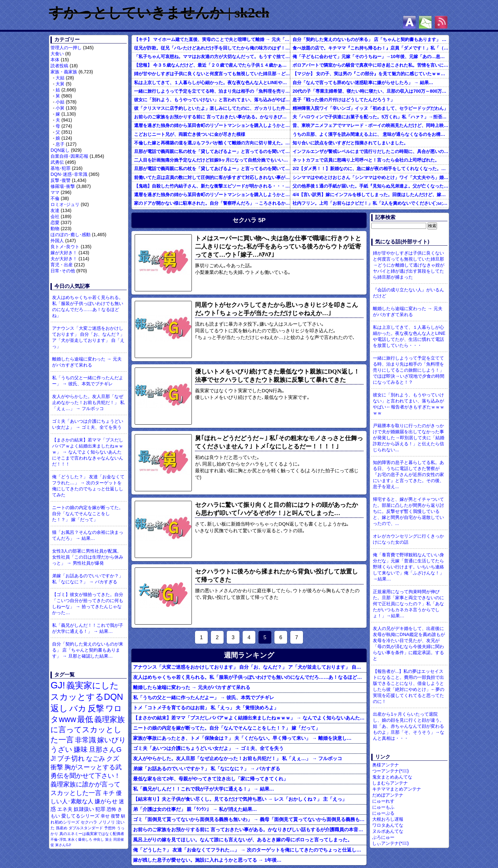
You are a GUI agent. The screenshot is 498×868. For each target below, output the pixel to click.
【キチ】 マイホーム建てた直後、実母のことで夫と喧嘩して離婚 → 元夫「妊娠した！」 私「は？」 (212, 39)
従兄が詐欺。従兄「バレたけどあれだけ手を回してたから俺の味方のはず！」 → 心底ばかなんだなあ (212, 48)
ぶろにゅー (383, 837)
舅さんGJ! (63, 845)
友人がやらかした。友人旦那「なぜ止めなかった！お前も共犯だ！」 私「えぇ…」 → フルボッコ (88, 402)
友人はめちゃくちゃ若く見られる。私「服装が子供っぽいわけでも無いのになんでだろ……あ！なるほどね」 (88, 306)
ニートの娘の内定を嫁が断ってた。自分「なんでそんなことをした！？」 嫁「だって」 (88, 514)
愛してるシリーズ (80, 816)
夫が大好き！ (64, 259)
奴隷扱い (84, 809)
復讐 (115, 816)
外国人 (57, 241)
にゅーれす (383, 801)
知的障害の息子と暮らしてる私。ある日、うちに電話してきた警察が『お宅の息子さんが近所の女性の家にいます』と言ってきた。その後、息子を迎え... (408, 474)
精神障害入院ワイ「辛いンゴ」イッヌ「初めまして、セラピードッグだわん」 (370, 108)
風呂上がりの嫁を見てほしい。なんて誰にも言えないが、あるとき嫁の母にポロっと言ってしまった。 (243, 840)
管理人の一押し (66, 48)
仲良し (99, 839)
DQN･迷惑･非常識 (69, 174)
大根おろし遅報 (388, 819)
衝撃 (57, 767)
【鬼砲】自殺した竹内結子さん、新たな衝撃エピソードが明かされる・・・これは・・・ (212, 186)
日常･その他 (63, 271)
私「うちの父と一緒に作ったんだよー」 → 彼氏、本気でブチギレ (88, 381)
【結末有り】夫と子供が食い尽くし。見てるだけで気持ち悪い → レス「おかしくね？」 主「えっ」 (240, 799)
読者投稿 (59, 66)
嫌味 (81, 750)
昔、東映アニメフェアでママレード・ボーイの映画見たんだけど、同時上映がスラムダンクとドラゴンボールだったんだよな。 (371, 125)
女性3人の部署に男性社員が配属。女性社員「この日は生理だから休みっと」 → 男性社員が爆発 (88, 557)
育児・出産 (62, 265)
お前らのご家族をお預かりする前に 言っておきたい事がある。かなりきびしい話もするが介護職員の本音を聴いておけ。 (212, 117)
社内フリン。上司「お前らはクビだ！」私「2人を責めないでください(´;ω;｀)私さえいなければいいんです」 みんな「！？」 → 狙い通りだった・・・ (371, 203)
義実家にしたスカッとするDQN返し (87, 697)
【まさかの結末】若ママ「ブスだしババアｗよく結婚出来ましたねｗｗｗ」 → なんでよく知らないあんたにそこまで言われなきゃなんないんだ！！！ (88, 452)
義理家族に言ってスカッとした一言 (88, 730)
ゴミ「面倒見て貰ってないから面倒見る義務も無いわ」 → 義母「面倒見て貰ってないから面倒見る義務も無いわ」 (250, 819)
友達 (55, 210)
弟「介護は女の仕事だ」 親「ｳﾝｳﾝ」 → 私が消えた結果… (195, 809)
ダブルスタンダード (86, 828)
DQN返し (60, 150)
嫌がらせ (106, 801)
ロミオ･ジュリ (65, 204)
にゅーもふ (383, 807)
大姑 (60, 78)
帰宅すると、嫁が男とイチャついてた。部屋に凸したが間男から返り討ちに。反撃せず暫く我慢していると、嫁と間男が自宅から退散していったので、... (408, 511)
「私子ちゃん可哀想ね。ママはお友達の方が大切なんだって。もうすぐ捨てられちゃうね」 (212, 56)
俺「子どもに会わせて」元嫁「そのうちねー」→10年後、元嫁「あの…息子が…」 (371, 56)
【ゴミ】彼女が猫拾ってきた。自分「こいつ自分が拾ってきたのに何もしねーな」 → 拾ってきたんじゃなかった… (88, 603)
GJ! (58, 685)
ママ (55, 192)
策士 (109, 839)
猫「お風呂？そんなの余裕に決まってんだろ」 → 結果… (88, 535)
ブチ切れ (71, 758)
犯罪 (100, 809)
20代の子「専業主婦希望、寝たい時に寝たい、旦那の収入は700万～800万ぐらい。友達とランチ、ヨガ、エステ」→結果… (371, 91)
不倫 (55, 198)
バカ (78, 708)
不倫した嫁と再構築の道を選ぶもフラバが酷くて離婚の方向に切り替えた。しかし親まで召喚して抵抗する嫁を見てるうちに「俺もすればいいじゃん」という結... (212, 143)
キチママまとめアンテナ (397, 789)
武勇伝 (57, 162)
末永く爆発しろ (80, 839)
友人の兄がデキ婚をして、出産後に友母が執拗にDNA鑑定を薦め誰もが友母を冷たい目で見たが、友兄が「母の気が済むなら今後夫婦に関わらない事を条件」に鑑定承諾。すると (409, 643)
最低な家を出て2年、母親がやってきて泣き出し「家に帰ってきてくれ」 (211, 779)
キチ (109, 793)
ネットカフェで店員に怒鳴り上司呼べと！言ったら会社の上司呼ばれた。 (366, 160)
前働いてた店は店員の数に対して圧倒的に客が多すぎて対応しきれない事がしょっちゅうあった (212, 177)
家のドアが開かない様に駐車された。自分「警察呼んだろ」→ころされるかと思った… (212, 203)
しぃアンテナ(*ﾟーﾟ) (390, 843)
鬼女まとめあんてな (392, 777)
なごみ (96, 759)
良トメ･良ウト (65, 247)
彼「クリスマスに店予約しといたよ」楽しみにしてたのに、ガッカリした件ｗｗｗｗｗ (212, 108)
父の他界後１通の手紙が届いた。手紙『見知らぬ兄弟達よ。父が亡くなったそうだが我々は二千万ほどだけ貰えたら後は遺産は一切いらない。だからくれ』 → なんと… (371, 186)
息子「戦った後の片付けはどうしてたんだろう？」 (344, 100)
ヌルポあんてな (388, 831)
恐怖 (111, 809)
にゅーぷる (383, 813)
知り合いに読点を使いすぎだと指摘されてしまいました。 (350, 143)
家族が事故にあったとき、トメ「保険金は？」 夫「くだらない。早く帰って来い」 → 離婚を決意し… (242, 738)
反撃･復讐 (61, 180)
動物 (55, 229)
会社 (55, 216)
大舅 (60, 84)
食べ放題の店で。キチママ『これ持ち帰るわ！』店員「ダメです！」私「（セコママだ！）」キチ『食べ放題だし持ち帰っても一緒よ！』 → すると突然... (371, 48)
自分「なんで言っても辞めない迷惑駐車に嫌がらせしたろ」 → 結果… (363, 83)
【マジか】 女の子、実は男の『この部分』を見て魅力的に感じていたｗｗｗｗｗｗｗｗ (371, 74)
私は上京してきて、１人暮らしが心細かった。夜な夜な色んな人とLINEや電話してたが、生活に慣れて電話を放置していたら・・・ (212, 83)
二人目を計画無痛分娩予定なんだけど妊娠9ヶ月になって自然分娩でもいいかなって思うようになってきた (212, 160)
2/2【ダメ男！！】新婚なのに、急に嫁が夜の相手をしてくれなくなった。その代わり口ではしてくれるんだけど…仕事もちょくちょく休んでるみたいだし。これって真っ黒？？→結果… (371, 169)
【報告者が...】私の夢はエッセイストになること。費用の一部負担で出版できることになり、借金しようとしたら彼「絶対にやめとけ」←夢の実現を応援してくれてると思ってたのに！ (408, 686)
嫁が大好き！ (64, 253)
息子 (60, 144)
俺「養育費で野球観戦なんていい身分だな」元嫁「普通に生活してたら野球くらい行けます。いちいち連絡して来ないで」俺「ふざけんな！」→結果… (408, 567)
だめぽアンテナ (388, 795)
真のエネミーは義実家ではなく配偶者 (92, 834)
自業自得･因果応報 (69, 156)
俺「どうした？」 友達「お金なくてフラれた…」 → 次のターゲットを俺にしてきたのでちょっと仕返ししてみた (88, 486)
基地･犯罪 (61, 168)
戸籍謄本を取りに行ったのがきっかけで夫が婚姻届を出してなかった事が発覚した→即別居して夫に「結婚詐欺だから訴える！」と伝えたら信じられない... (408, 438)
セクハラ (89, 822)
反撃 (96, 708)
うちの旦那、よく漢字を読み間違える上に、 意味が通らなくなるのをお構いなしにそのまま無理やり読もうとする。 (371, 134)
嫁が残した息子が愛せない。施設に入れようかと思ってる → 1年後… (207, 860)
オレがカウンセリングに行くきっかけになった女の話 (408, 539)
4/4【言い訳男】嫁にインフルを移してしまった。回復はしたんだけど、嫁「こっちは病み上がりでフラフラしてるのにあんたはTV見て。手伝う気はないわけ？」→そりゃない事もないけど (371, 195)
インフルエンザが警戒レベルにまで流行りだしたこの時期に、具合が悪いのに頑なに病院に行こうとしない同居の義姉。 (371, 151)
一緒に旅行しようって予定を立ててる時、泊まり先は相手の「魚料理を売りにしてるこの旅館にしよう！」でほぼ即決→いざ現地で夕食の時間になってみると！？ (212, 91)
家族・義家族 (64, 72)
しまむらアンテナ (390, 783)
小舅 (60, 108)
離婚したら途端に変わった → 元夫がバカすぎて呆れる (87, 362)
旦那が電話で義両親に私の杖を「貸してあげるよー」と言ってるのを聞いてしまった (212, 151)
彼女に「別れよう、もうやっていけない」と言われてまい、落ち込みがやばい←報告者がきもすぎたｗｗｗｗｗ (212, 100)
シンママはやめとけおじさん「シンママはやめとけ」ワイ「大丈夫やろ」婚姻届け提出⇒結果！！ (371, 177)
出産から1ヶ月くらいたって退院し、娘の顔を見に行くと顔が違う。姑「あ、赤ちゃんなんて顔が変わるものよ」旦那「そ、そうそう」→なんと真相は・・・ (408, 726)
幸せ (105, 816)
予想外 (110, 828)
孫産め (62, 828)
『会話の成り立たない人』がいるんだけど (408, 293)
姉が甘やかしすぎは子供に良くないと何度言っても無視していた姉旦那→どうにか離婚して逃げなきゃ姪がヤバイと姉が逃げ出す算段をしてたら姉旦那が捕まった (212, 74)
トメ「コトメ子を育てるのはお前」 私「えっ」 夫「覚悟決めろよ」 (206, 708)
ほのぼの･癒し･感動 (71, 235)
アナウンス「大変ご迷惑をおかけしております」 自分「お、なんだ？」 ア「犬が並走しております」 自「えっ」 (88, 337)
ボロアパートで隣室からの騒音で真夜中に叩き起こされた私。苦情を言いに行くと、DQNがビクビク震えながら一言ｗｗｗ (371, 65)
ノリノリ (107, 822)
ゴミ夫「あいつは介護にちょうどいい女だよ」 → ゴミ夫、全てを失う (88, 424)
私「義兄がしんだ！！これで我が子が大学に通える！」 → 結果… (88, 628)
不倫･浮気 (58, 839)
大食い (57, 54)
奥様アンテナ (386, 765)
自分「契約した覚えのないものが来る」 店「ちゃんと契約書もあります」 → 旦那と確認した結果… (88, 650)
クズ (113, 759)
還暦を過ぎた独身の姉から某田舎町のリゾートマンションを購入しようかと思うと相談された (212, 125)
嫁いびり (112, 740)
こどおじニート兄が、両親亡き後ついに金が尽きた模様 (190, 134)
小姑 (60, 102)
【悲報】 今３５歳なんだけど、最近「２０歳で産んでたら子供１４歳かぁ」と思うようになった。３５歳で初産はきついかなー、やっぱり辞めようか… (212, 65)
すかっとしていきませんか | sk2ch (159, 13)
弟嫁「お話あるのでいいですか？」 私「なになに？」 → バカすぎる (88, 579)
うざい (61, 749)
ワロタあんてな (388, 825)
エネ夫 (65, 809)
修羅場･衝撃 (63, 186)
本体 (55, 60)
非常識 (85, 740)
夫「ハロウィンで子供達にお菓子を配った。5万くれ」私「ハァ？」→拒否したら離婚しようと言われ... (371, 117)
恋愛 (55, 222)
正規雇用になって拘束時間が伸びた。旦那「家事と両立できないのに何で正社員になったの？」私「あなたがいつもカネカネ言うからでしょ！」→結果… (408, 604)
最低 (85, 719)
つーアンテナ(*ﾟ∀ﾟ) (390, 771)
